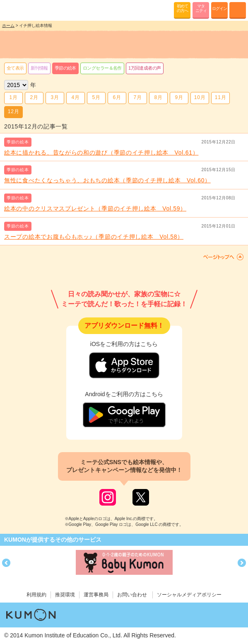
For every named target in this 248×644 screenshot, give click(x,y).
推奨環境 (65, 595)
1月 (13, 97)
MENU (238, 10)
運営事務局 (96, 595)
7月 (137, 97)
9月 (179, 97)
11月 (220, 97)
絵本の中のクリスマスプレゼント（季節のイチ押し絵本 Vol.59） (95, 208)
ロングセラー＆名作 (102, 68)
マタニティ (201, 8)
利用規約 (36, 595)
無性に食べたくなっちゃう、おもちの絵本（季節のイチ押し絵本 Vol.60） (107, 180)
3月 (55, 97)
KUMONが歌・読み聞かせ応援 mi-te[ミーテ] (26, 10)
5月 (96, 97)
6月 (117, 97)
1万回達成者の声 (145, 68)
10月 (200, 97)
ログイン (219, 8)
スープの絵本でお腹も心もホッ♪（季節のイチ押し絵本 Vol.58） (94, 237)
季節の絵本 (65, 68)
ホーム (8, 25)
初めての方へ (182, 8)
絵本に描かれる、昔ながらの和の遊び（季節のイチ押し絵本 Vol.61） (101, 153)
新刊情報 (39, 68)
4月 (75, 97)
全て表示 (15, 68)
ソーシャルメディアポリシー (189, 595)
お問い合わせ (132, 595)
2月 (34, 97)
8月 (158, 97)
